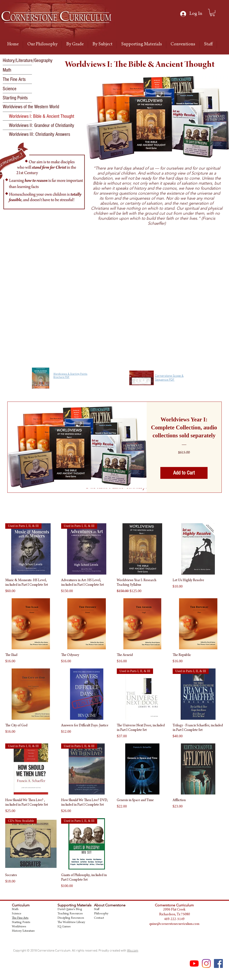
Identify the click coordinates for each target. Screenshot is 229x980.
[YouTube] (194, 963)
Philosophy (101, 914)
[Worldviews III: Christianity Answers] (39, 134)
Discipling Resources (71, 918)
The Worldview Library (71, 923)
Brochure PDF (61, 377)
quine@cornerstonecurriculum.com (174, 924)
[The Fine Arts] (19, 80)
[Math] (19, 70)
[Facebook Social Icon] (218, 963)
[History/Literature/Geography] (28, 61)
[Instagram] (206, 963)
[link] (212, 13)
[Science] (20, 89)
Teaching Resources (70, 914)
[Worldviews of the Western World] (31, 107)
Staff (97, 910)
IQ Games (64, 927)
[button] (41, 116)
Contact (99, 918)
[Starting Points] (19, 98)
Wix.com (133, 951)
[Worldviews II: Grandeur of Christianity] (42, 126)
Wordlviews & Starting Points (70, 374)
